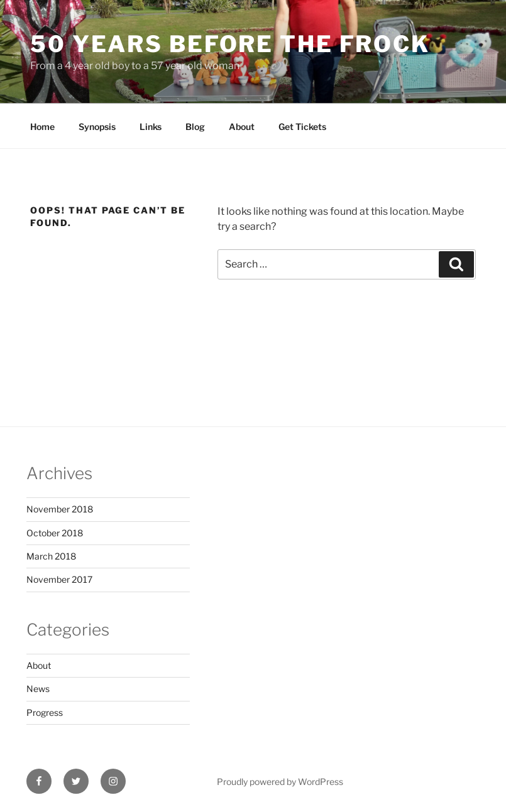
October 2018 (55, 533)
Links (151, 127)
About (242, 127)
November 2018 (60, 509)
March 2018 (51, 556)
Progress (45, 712)
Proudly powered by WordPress (280, 782)
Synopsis (97, 127)
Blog (195, 127)
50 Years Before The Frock (230, 44)
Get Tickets (302, 127)
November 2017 (59, 579)
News (38, 689)
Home (42, 127)
